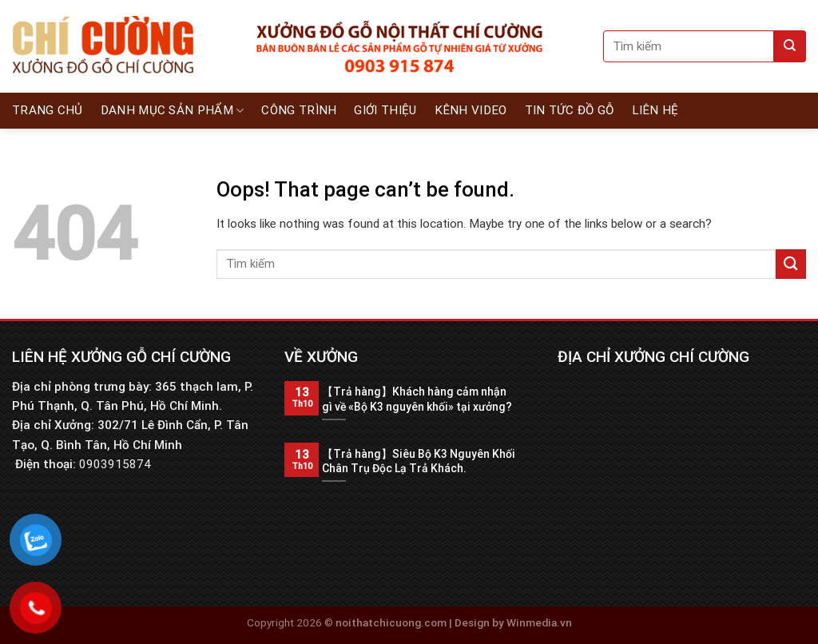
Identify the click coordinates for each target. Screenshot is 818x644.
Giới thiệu (385, 110)
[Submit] (790, 46)
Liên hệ (655, 110)
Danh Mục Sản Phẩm (173, 111)
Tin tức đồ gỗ (570, 110)
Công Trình (299, 110)
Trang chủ (48, 110)
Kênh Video (471, 110)
